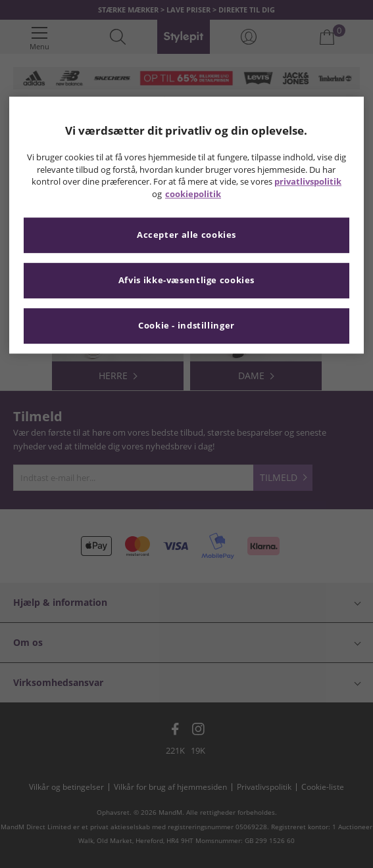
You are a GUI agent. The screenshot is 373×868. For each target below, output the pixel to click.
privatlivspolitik (308, 182)
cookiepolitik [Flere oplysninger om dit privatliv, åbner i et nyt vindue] (193, 194)
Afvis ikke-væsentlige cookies (186, 281)
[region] (186, 225)
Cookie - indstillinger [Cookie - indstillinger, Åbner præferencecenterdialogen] (186, 326)
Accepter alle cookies (186, 236)
